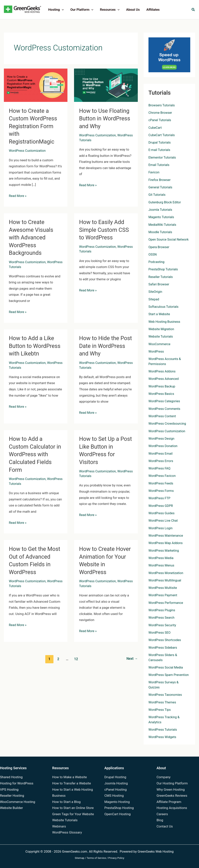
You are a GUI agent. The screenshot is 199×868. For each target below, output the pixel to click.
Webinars (59, 826)
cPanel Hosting (116, 789)
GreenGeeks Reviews (172, 796)
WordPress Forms (162, 490)
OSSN (153, 254)
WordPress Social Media (166, 666)
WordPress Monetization (167, 572)
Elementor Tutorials (163, 157)
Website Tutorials (161, 336)
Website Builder (11, 808)
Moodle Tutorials (161, 232)
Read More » (18, 195)
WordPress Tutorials (94, 140)
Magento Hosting (117, 802)
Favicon (154, 172)
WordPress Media (161, 557)
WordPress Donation (164, 445)
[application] (62, 10)
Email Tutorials (159, 165)
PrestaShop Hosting (119, 808)
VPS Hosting (9, 789)
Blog (160, 820)
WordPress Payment (163, 594)
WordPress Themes (163, 706)
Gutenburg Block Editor (165, 202)
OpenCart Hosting (117, 814)
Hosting (56, 10)
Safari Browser (159, 284)
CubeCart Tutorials (162, 135)
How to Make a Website (70, 777)
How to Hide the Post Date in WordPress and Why (105, 344)
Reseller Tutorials (161, 276)
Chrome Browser (161, 113)
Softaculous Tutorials (164, 306)
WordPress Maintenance (166, 535)
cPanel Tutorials (160, 120)
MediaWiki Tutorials (163, 224)
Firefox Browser (160, 180)
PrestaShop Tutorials (164, 269)
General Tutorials (161, 187)
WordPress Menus (162, 565)
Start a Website (160, 314)
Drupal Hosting (115, 777)
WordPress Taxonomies (166, 699)
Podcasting (157, 262)
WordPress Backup (162, 386)
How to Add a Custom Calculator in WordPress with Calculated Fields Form (33, 452)
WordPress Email (161, 453)
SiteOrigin (156, 291)
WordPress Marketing (164, 550)
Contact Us (165, 826)
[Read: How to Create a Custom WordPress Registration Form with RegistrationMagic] (36, 85)
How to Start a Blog (66, 802)
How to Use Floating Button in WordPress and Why (106, 118)
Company (164, 777)
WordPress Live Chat (164, 520)
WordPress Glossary (67, 833)
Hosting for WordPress (17, 783)
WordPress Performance (166, 602)
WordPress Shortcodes (165, 639)
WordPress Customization (28, 150)
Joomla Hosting (116, 783)
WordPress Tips (160, 714)
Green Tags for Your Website (73, 814)
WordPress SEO (160, 632)
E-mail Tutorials (160, 150)
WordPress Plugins (162, 609)
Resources (110, 10)
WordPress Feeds (161, 483)
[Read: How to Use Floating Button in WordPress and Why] (106, 85)
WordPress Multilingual (165, 580)
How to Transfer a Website (72, 783)
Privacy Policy (116, 858)
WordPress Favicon (163, 475)
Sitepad (154, 299)
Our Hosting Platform (172, 783)
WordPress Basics (162, 393)
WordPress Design (162, 438)
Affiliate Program (169, 802)
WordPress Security (163, 624)
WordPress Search (162, 617)
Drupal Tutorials (160, 142)
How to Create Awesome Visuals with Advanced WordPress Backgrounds (32, 237)
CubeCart (155, 127)
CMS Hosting (114, 796)
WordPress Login (161, 527)
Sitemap (80, 858)
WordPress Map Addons (166, 542)
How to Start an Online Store (73, 808)
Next (132, 656)
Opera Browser (159, 247)
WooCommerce (160, 344)
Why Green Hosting (171, 789)
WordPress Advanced (164, 378)
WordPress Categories (165, 401)
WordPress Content (163, 415)
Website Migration (162, 329)
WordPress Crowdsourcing (168, 423)
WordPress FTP (160, 498)
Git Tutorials (157, 195)
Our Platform (82, 10)
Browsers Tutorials (162, 105)
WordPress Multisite (163, 587)
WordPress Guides (162, 513)
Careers (162, 814)
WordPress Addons (163, 371)
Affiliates (153, 10)
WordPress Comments (165, 408)
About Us (133, 10)
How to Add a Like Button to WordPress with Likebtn (36, 344)
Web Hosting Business (165, 321)
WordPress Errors (161, 460)
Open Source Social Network (169, 239)
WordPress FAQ (160, 468)
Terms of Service (96, 858)
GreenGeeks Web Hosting (156, 851)
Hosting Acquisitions (172, 808)
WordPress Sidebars (163, 647)
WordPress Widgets (163, 741)
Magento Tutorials (162, 217)
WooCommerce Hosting (18, 802)
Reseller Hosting (12, 796)
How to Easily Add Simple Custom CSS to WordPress (105, 229)
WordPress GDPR (161, 505)
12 (76, 656)
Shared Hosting (11, 777)
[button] (193, 10)
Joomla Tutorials (161, 209)
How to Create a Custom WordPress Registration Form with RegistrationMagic (34, 126)
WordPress (157, 351)
